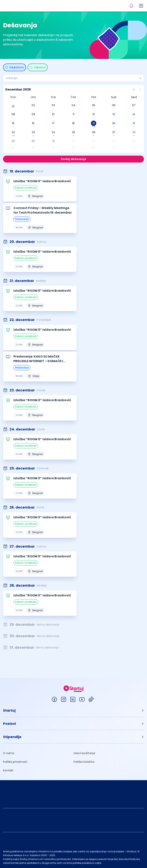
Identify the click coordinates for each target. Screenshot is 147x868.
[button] (73, 710)
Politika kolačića (84, 762)
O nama (9, 753)
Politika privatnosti (15, 762)
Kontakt (8, 770)
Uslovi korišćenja (84, 753)
